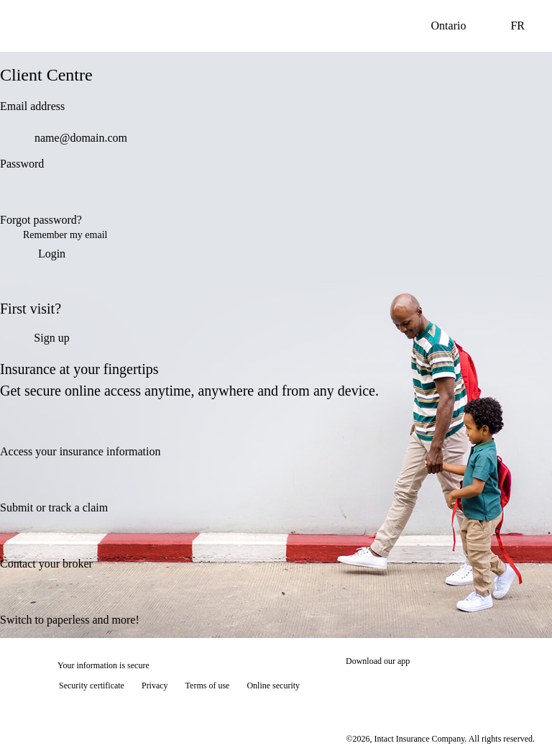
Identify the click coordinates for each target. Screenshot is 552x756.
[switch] (348, 196)
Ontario (460, 26)
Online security (273, 686)
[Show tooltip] (520, 724)
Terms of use (208, 686)
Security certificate (92, 686)
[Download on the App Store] (389, 687)
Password (22, 164)
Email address (32, 106)
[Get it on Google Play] (486, 687)
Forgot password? (41, 220)
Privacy (155, 686)
